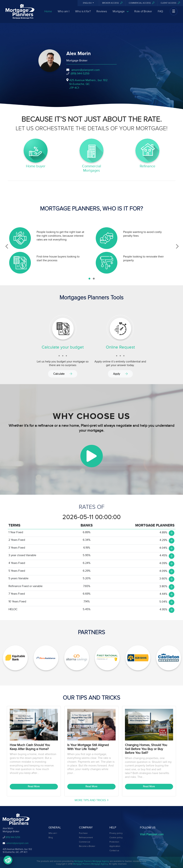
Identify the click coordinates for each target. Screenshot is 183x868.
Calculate (63, 374)
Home (48, 13)
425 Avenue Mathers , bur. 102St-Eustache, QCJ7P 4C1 (88, 84)
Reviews (102, 13)
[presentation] (7, 246)
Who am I (64, 13)
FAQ (160, 13)
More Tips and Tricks (91, 800)
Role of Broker (143, 13)
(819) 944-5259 (80, 74)
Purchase (83, 833)
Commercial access (142, 3)
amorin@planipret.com (86, 70)
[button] (89, 279)
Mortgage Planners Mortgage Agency (92, 861)
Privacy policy (116, 833)
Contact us (114, 851)
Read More (34, 787)
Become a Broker (87, 846)
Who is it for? (83, 13)
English (88, 3)
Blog (51, 838)
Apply (120, 374)
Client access (170, 3)
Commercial (85, 842)
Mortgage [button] (121, 13)
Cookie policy (116, 838)
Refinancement (86, 838)
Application (115, 846)
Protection (114, 842)
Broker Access (112, 3)
